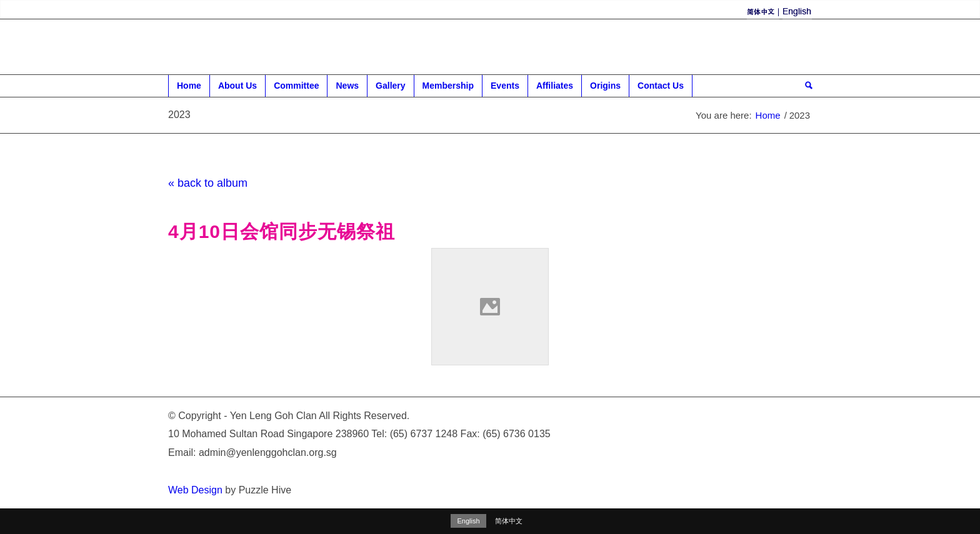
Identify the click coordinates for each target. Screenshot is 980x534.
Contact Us (661, 89)
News (347, 89)
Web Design (195, 490)
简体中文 (509, 521)
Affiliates (555, 89)
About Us (238, 89)
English (468, 521)
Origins (606, 89)
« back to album (208, 183)
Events (505, 89)
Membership (448, 89)
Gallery (391, 89)
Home (189, 89)
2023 (179, 115)
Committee (297, 89)
